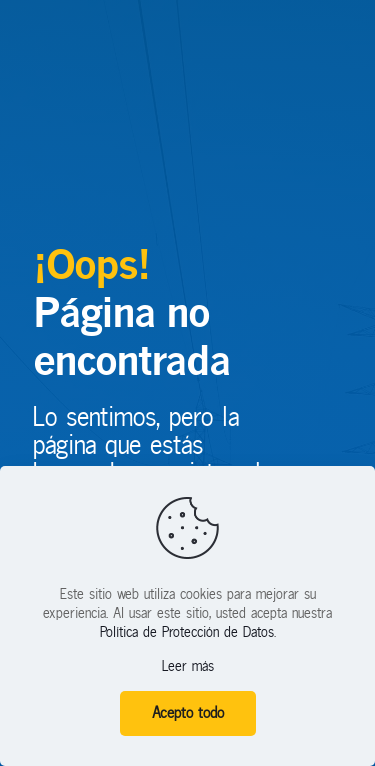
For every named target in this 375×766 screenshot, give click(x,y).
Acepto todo (188, 713)
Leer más (188, 666)
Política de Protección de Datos (187, 632)
